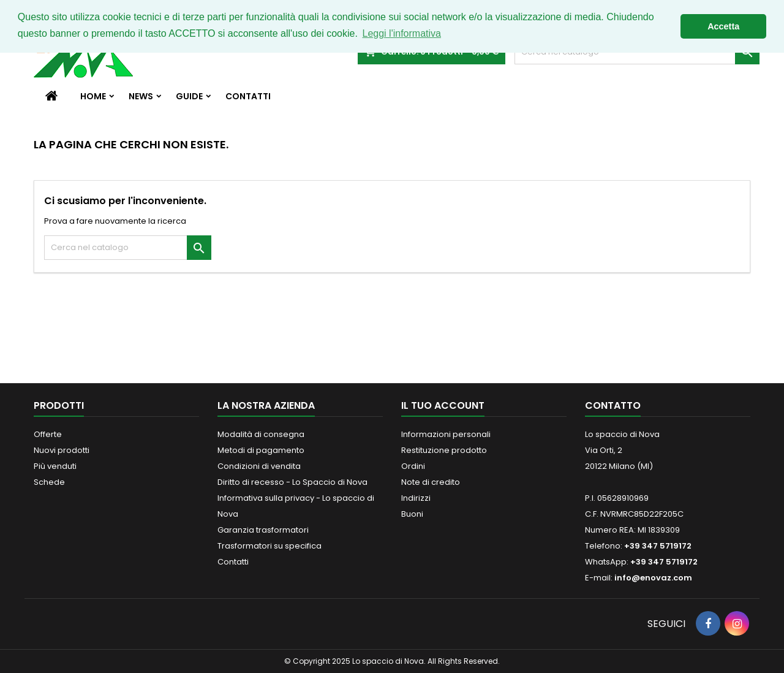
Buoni (412, 514)
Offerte (48, 434)
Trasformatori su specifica (269, 546)
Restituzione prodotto (444, 450)
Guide (189, 96)
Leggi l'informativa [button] (402, 33)
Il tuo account (443, 405)
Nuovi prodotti (62, 450)
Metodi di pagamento (261, 450)
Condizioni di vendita (259, 466)
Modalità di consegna (261, 434)
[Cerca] (128, 248)
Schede (49, 482)
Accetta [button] (723, 26)
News (141, 96)
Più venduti (55, 466)
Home (93, 96)
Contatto (613, 405)
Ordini (413, 466)
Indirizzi (416, 498)
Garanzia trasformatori (263, 530)
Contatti (248, 96)
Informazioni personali (446, 434)
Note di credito (431, 482)
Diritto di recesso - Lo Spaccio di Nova (292, 482)
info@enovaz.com (653, 578)
